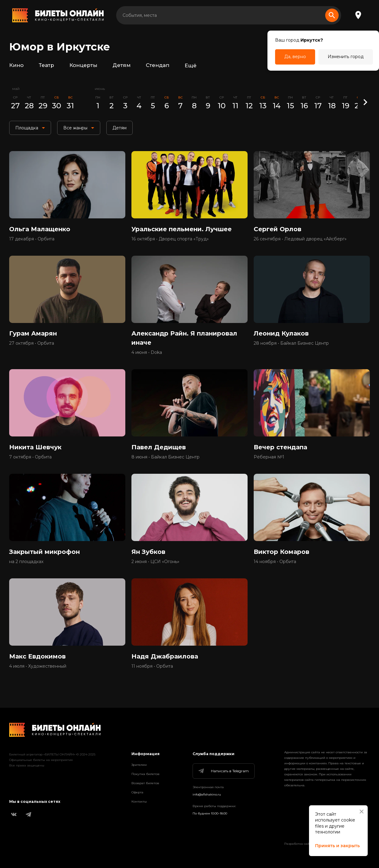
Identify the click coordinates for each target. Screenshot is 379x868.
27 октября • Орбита (32, 343)
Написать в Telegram (223, 771)
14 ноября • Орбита (275, 562)
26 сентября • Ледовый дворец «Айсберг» (300, 239)
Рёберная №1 (269, 457)
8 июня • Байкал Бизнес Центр (166, 457)
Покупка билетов (145, 774)
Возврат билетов (145, 783)
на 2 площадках (26, 562)
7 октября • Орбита (30, 457)
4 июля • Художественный (38, 666)
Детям (121, 65)
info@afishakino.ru (207, 794)
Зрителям (139, 765)
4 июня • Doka (147, 353)
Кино (16, 65)
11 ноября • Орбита (152, 666)
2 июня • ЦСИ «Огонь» (155, 562)
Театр (46, 65)
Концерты (83, 65)
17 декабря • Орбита (32, 239)
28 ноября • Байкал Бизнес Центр (291, 343)
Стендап (158, 65)
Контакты (139, 801)
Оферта (137, 792)
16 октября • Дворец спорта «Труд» (170, 239)
